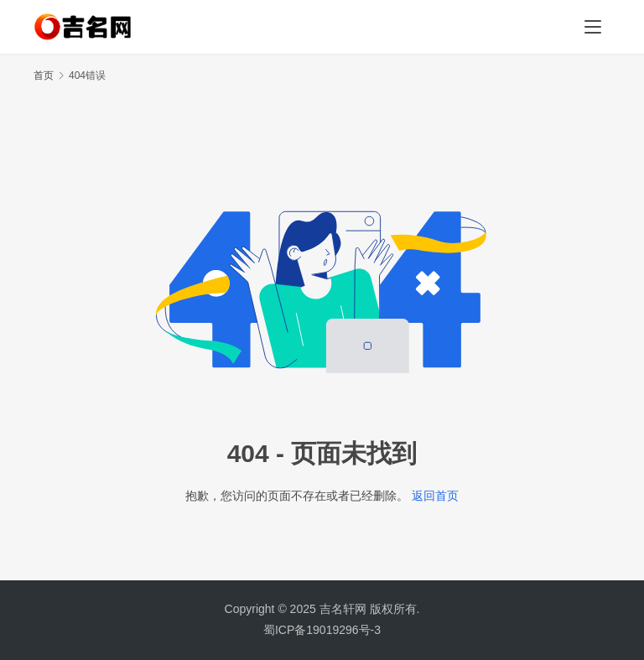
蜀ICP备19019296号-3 (322, 630)
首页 (44, 75)
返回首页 (435, 496)
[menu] (593, 27)
